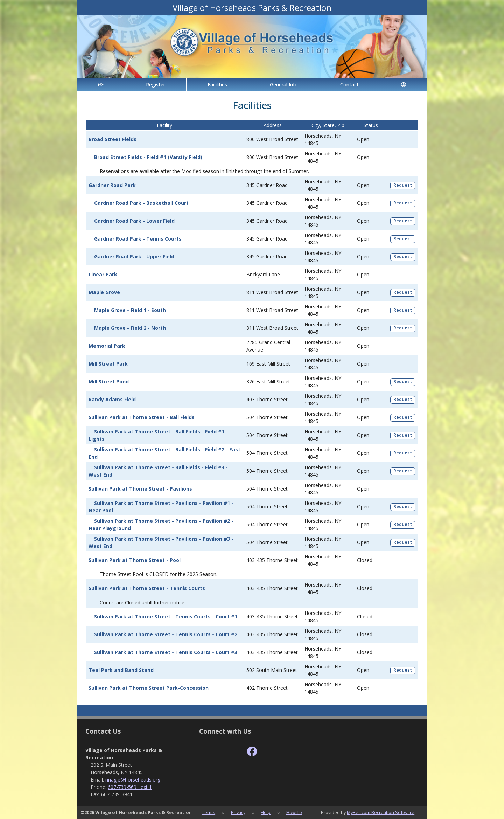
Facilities (217, 85)
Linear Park (103, 274)
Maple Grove (104, 292)
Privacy (238, 812)
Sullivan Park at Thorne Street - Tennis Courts (147, 588)
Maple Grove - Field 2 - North (130, 328)
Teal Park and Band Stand (121, 670)
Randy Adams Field (112, 399)
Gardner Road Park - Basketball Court (141, 203)
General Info (284, 85)
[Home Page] (101, 85)
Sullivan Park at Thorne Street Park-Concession (149, 688)
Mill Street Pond (109, 381)
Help (266, 812)
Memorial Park (107, 346)
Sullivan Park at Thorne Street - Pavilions (140, 489)
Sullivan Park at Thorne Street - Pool (135, 560)
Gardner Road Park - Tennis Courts (138, 239)
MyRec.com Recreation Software (381, 812)
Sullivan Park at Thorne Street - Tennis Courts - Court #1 (166, 616)
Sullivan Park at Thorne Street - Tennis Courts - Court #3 (166, 652)
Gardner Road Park (112, 185)
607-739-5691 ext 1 (130, 787)
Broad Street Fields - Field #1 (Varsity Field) (148, 157)
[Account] (404, 85)
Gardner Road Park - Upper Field (134, 256)
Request (403, 185)
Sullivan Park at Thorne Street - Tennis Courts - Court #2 (166, 634)
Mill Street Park (108, 364)
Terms (209, 812)
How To (294, 812)
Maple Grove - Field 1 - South (130, 310)
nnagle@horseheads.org (133, 780)
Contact (349, 85)
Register (156, 85)
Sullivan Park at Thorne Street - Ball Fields (142, 417)
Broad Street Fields (113, 139)
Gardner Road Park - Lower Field (134, 221)
